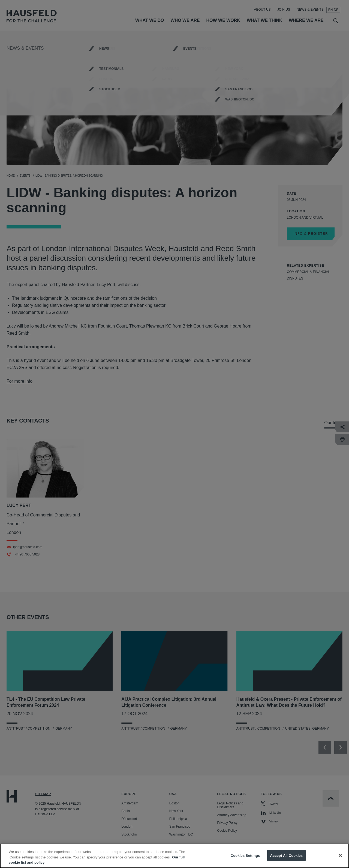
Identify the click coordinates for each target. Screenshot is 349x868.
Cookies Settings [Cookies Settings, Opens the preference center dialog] (245, 855)
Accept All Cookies (287, 855)
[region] (174, 856)
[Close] (340, 855)
